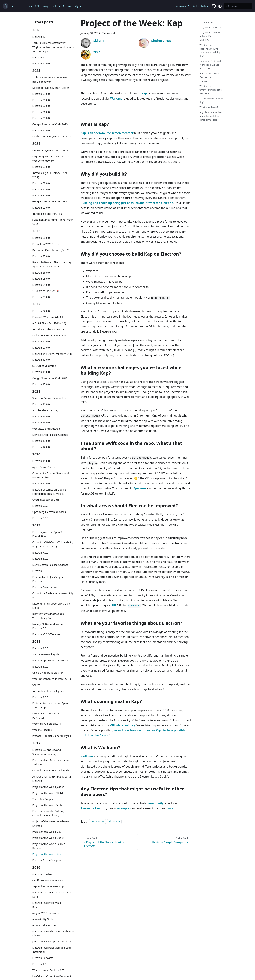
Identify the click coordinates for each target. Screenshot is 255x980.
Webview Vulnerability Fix (47, 724)
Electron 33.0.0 (41, 167)
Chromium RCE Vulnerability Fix (51, 770)
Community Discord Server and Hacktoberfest (51, 475)
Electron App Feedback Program (51, 660)
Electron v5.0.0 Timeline (46, 634)
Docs (29, 6)
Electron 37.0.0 (41, 106)
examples (124, 808)
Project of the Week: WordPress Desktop (51, 824)
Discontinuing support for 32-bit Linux (51, 606)
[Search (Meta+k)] (238, 6)
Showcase (114, 822)
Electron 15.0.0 (41, 416)
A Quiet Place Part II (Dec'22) (49, 323)
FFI (114, 605)
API (37, 6)
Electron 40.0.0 (41, 63)
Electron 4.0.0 (40, 648)
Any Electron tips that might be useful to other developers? (211, 116)
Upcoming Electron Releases (49, 512)
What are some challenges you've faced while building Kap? (210, 51)
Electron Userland (43, 874)
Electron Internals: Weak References (47, 905)
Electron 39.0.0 (41, 94)
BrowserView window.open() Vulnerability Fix (49, 616)
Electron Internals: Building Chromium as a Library (48, 813)
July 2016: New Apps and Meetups (52, 942)
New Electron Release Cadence (50, 435)
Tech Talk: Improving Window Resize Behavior (50, 80)
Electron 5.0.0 (40, 571)
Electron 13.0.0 (41, 441)
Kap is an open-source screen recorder (107, 133)
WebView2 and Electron (46, 429)
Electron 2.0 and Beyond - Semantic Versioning (47, 752)
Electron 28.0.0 (41, 238)
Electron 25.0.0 (41, 279)
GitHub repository (123, 725)
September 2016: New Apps (49, 886)
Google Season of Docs (46, 500)
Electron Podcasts (43, 958)
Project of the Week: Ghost (48, 838)
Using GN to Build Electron (48, 673)
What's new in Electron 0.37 (49, 970)
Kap (144, 93)
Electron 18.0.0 (41, 372)
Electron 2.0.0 (40, 697)
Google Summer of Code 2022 (50, 378)
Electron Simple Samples (47, 860)
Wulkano (116, 98)
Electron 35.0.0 (41, 118)
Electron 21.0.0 (41, 342)
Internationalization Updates (49, 691)
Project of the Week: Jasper (48, 787)
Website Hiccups (42, 730)
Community (98, 822)
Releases (182, 6)
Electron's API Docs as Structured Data (52, 895)
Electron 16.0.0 (41, 404)
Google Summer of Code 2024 (50, 202)
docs (170, 808)
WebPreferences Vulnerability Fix (52, 679)
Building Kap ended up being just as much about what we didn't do (127, 203)
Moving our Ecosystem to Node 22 (53, 136)
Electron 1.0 (39, 964)
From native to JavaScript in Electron (48, 579)
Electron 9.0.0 (40, 506)
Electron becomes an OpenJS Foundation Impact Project (49, 492)
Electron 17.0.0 (41, 384)
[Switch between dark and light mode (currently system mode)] (220, 6)
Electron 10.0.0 (41, 483)
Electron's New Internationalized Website (51, 762)
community (156, 803)
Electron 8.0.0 (40, 518)
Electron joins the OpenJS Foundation (47, 534)
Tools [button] (54, 6)
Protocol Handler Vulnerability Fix (52, 736)
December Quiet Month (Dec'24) (51, 150)
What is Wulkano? (209, 107)
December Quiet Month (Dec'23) (51, 250)
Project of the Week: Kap (47, 854)
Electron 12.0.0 (41, 447)
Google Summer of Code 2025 (50, 124)
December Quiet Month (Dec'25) (51, 88)
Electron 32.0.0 (41, 183)
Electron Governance (45, 587)
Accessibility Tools (43, 919)
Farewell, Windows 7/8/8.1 (48, 317)
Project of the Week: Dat (47, 832)
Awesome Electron (94, 808)
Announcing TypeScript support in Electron (52, 779)
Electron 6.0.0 (40, 559)
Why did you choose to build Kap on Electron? (210, 36)
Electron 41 (39, 57)
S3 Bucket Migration (44, 366)
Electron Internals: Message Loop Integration (52, 950)
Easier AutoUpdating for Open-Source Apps (51, 705)
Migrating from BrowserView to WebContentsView (51, 159)
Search (36, 685)
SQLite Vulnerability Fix (46, 654)
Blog (45, 6)
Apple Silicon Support (45, 467)
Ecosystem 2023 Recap (46, 244)
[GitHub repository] (214, 6)
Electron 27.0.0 (41, 256)
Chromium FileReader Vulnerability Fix (53, 595)
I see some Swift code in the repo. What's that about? (211, 65)
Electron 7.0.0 (40, 553)
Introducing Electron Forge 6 (49, 329)
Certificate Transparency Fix (49, 880)
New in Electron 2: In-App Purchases (47, 716)
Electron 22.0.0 (41, 311)
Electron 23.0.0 (41, 297)
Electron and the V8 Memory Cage (52, 354)
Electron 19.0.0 (41, 360)
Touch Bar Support (43, 799)
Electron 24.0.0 (41, 285)
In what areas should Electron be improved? (211, 77)
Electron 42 (39, 37)
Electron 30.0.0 (41, 195)
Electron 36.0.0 (41, 112)
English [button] (199, 6)
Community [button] (71, 6)
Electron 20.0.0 (41, 348)
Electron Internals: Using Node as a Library (53, 933)
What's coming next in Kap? (211, 100)
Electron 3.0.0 (40, 667)
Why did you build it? (210, 27)
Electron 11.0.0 (41, 461)
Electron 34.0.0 (41, 130)
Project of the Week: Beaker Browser (49, 846)
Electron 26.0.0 (41, 273)
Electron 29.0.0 (41, 208)
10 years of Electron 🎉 (46, 291)
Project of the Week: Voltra (48, 805)
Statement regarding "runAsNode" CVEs (53, 222)
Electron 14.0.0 (41, 423)
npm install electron (44, 925)
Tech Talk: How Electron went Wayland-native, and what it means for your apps (53, 47)
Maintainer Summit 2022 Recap (51, 335)
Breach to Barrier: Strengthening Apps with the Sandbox (52, 264)
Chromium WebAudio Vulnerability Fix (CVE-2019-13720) (53, 544)
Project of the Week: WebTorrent (51, 793)
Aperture (140, 488)
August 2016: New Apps (46, 913)
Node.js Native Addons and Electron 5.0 (48, 626)
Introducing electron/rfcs (47, 214)
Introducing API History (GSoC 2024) (50, 175)
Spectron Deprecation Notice (49, 398)
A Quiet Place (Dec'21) (45, 410)
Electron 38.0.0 (41, 100)
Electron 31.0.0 (41, 189)
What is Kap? (206, 22)
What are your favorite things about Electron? (211, 90)
